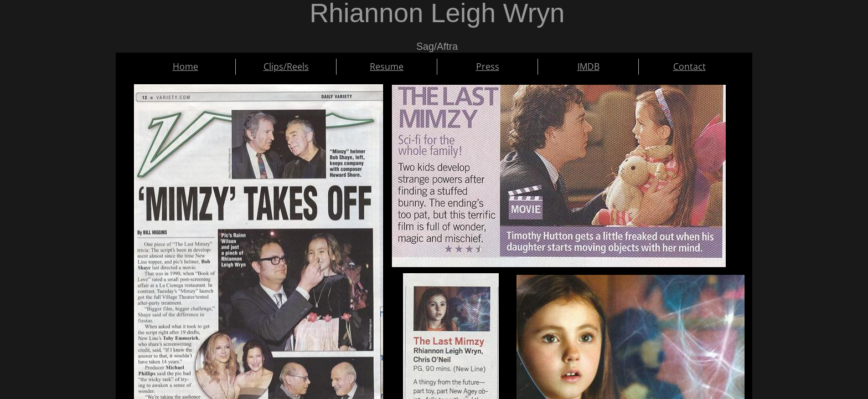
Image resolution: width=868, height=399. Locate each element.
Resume (387, 66)
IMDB (588, 66)
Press (488, 66)
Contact (689, 66)
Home (185, 66)
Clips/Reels (286, 66)
